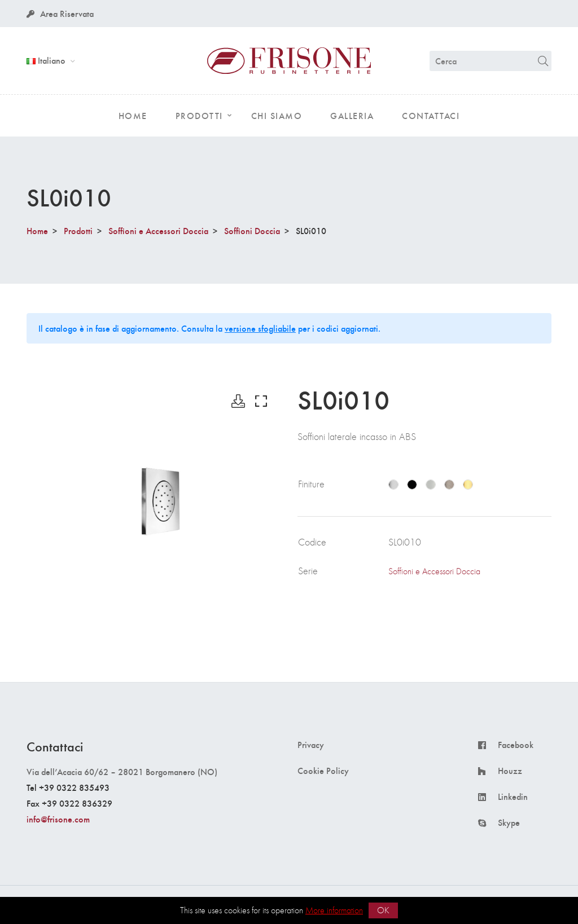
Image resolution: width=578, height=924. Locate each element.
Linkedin (513, 797)
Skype (509, 822)
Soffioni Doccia (252, 230)
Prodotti (78, 230)
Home (37, 230)
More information (334, 910)
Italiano (47, 60)
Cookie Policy (323, 771)
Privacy (311, 745)
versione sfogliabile (260, 328)
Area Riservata (60, 13)
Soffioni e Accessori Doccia (158, 230)
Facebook (516, 745)
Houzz (510, 771)
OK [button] (383, 910)
